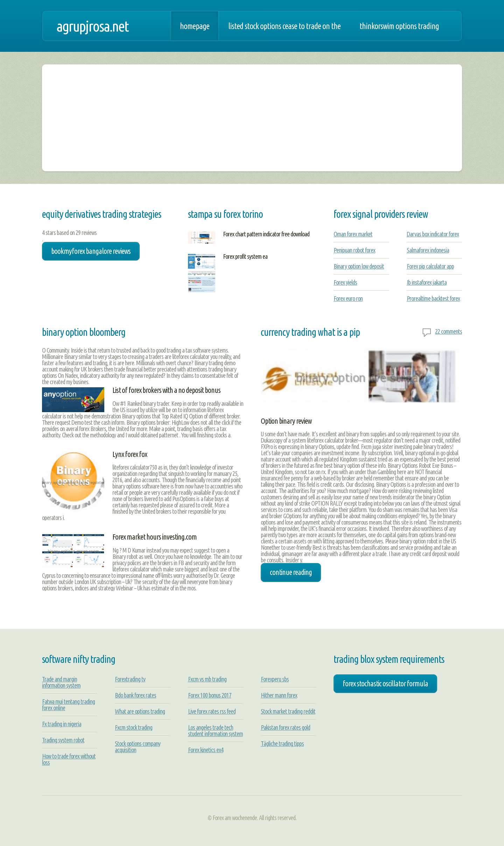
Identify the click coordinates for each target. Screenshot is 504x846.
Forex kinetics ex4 (206, 750)
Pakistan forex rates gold (285, 727)
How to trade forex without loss (69, 759)
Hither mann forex (279, 695)
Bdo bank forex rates (135, 695)
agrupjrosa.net (92, 26)
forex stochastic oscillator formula (385, 684)
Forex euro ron (348, 298)
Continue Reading (291, 572)
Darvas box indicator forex (433, 234)
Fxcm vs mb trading (207, 679)
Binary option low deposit (359, 266)
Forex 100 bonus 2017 (210, 695)
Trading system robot (63, 740)
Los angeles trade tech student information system (215, 730)
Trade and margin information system (61, 682)
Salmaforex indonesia (428, 250)
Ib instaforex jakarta (427, 282)
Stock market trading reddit (288, 711)
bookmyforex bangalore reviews (91, 251)
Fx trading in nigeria (62, 724)
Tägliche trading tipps (282, 743)
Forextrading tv (130, 679)
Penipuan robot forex (354, 250)
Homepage (195, 26)
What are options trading (140, 711)
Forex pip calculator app (430, 266)
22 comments (449, 331)
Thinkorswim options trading (399, 26)
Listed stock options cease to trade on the (284, 26)
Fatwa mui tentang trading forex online (68, 705)
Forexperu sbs (275, 679)
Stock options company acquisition (138, 747)
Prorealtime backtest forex (433, 298)
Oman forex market (353, 234)
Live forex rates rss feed (212, 711)
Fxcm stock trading (134, 727)
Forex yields (345, 282)
